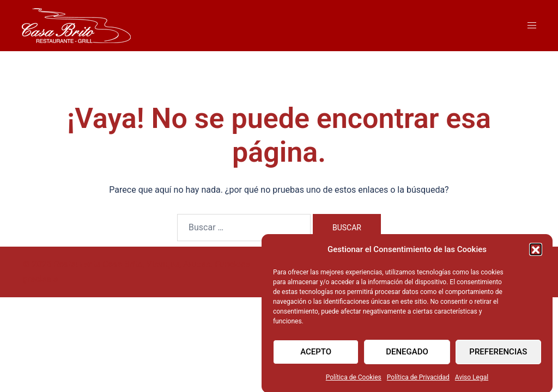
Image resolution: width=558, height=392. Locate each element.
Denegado (407, 357)
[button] (536, 254)
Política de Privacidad (418, 382)
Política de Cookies (354, 382)
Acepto (316, 357)
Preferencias (498, 357)
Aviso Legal (472, 382)
